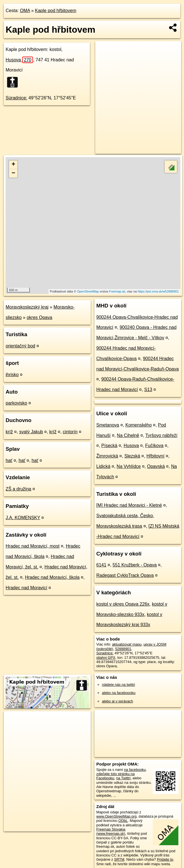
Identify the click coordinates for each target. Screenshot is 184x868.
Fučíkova (154, 446)
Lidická (103, 466)
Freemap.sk (117, 291)
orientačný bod (20, 346)
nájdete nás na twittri (118, 685)
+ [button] (13, 165)
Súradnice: (16, 98)
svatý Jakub (31, 432)
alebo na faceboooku (119, 693)
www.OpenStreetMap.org (117, 816)
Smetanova (108, 425)
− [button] (13, 173)
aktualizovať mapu (127, 644)
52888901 (123, 649)
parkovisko (16, 403)
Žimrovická (107, 456)
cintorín (70, 432)
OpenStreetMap (88, 291)
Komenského (138, 425)
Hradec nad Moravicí (26, 588)
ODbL (123, 821)
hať (9, 460)
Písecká (109, 446)
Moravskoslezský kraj (27, 307)
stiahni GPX (106, 658)
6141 (101, 565)
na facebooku (135, 770)
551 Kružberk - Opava (135, 565)
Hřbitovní (156, 456)
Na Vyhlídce (129, 466)
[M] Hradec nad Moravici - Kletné (129, 505)
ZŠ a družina (18, 489)
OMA (25, 11)
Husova (19, 60)
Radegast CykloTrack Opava (125, 575)
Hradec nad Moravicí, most (33, 546)
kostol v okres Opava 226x (123, 604)
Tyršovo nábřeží (161, 435)
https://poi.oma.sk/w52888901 (158, 291)
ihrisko (12, 375)
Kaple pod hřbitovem (56, 11)
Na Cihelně (128, 435)
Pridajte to (165, 859)
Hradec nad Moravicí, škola (52, 577)
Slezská (132, 456)
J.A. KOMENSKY (23, 518)
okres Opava (40, 317)
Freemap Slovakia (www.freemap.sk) (111, 831)
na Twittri (123, 778)
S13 (148, 390)
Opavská (156, 466)
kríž (9, 432)
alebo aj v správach (118, 701)
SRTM (119, 859)
